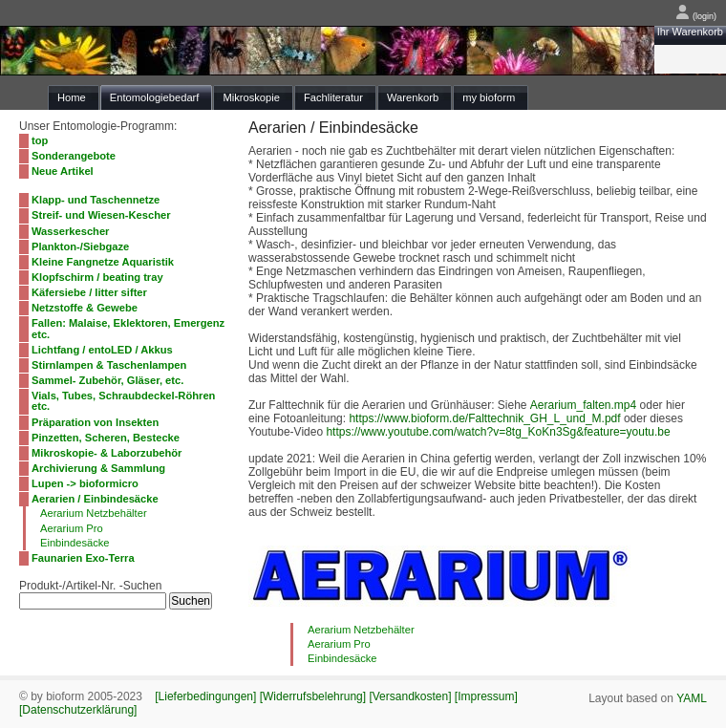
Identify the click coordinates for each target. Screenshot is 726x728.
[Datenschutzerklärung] (78, 710)
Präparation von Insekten (95, 422)
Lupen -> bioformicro (85, 483)
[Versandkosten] (410, 696)
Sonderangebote (74, 156)
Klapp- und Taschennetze (96, 200)
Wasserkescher (70, 231)
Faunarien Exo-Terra (83, 558)
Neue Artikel (63, 171)
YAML (692, 698)
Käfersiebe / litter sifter (89, 292)
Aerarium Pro (72, 528)
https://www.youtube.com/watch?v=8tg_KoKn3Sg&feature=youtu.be (498, 432)
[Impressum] (486, 696)
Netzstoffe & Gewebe (85, 308)
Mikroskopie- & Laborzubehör (107, 453)
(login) (696, 16)
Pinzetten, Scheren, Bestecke (106, 438)
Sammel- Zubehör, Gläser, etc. (107, 380)
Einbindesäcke (75, 543)
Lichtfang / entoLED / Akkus (102, 350)
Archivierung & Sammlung (98, 468)
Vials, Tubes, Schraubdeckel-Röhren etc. (123, 401)
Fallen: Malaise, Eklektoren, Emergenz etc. (128, 328)
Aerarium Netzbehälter (94, 513)
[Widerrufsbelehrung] (313, 696)
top (40, 140)
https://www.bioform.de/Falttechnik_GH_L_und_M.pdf (484, 418)
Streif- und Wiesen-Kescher (101, 215)
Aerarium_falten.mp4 (583, 405)
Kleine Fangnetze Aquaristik (103, 262)
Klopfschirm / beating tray (97, 277)
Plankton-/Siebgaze (80, 246)
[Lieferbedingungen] (205, 696)
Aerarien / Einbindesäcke (95, 499)
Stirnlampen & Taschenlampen (109, 365)
